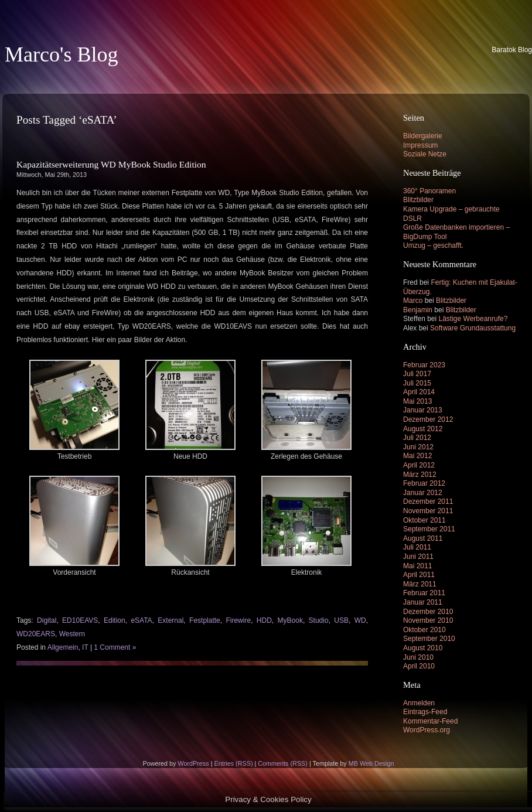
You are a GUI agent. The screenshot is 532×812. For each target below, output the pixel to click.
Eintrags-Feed (425, 712)
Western (72, 634)
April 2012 (419, 465)
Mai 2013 (417, 401)
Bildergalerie (423, 136)
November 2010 (428, 620)
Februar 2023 (424, 365)
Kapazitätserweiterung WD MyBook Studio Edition (111, 164)
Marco (413, 301)
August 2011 (423, 538)
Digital (47, 620)
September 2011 (429, 529)
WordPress (193, 763)
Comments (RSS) (283, 763)
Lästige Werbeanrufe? (473, 319)
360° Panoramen (429, 191)
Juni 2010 (418, 657)
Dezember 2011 (428, 501)
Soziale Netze (425, 154)
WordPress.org (427, 730)
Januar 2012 (423, 493)
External (170, 620)
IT (85, 647)
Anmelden (419, 703)
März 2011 (420, 584)
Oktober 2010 (424, 630)
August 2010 (423, 648)
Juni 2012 (418, 447)
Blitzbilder (418, 200)
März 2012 (420, 475)
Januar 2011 (423, 602)
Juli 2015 (417, 383)
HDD (264, 620)
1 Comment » (115, 647)
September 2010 (429, 639)
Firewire (238, 620)
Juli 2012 (417, 438)
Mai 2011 (417, 566)
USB (341, 620)
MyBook (290, 620)
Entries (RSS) (233, 763)
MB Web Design (371, 763)
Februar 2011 (424, 593)
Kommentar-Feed (430, 721)
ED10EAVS (80, 620)
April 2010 (419, 666)
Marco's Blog (61, 54)
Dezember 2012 (428, 419)
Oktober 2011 (424, 520)
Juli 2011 (417, 547)
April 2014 (419, 392)
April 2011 (419, 575)
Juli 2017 (417, 374)
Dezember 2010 (428, 612)
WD (360, 620)
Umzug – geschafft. (433, 245)
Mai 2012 (417, 456)
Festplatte (205, 620)
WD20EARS (36, 634)
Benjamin (418, 310)
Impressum (420, 145)
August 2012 (423, 429)
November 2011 (428, 511)
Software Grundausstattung (473, 328)
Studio (319, 620)
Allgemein (63, 647)
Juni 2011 (418, 557)
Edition (115, 620)
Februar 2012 (424, 483)
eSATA (141, 620)
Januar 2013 (423, 410)
